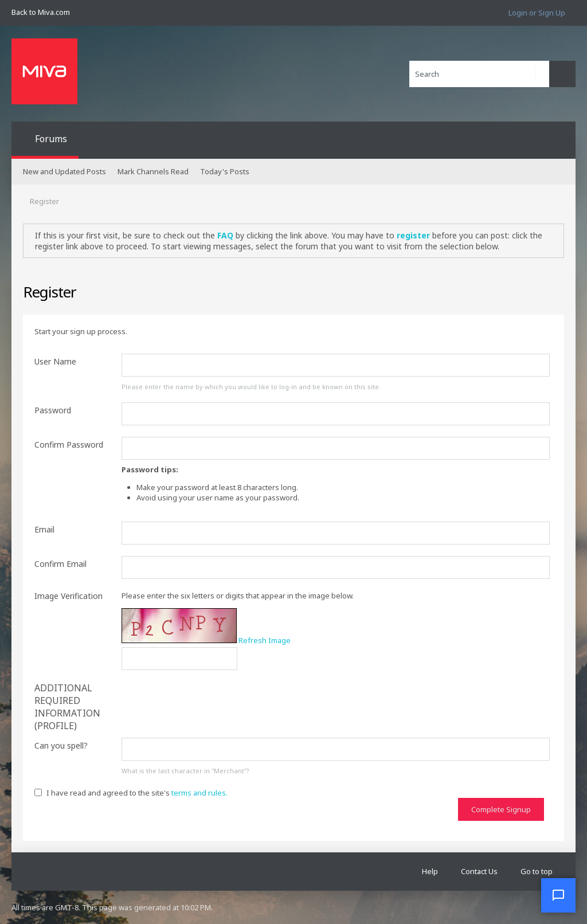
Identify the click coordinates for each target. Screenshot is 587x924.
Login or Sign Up (537, 13)
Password (53, 410)
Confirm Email (60, 564)
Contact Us (479, 871)
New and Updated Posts (64, 171)
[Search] (479, 74)
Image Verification (69, 596)
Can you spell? (61, 745)
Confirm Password (69, 445)
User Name (55, 361)
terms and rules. (199, 793)
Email (44, 529)
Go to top (537, 871)
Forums (51, 139)
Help (430, 871)
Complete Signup (501, 809)
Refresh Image (265, 640)
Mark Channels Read (153, 171)
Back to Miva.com (41, 12)
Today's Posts (225, 171)
